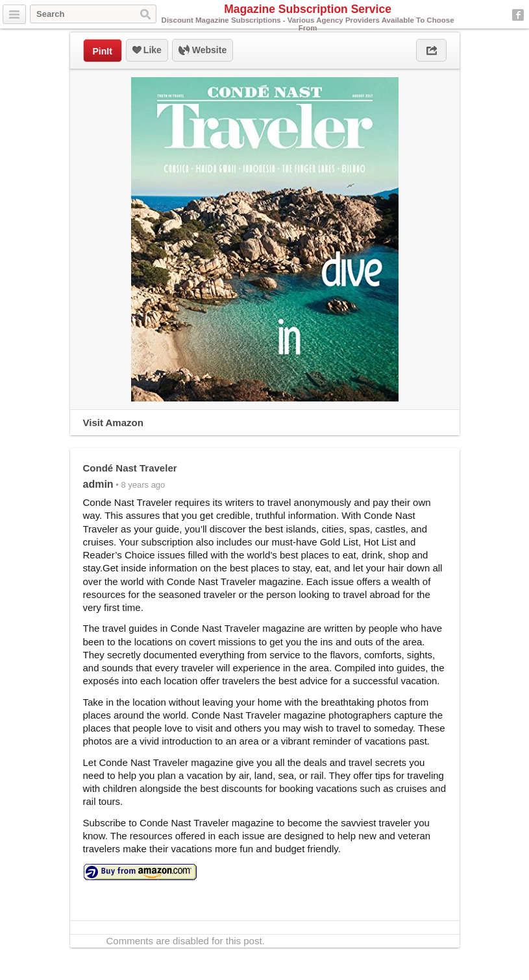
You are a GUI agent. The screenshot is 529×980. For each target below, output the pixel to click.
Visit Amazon (113, 423)
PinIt (103, 51)
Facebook (518, 15)
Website (203, 51)
